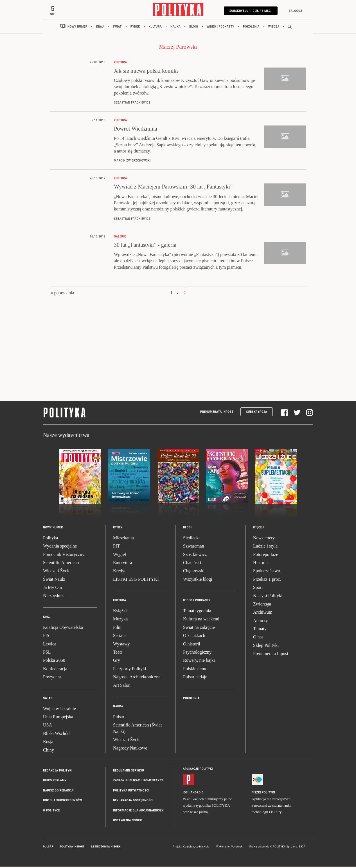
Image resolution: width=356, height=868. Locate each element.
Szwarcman (194, 548)
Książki (120, 612)
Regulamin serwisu (129, 772)
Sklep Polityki (266, 647)
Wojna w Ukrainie (59, 710)
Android (197, 794)
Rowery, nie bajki (199, 662)
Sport (258, 589)
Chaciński (192, 564)
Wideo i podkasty (220, 28)
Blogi (194, 28)
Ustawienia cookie (128, 822)
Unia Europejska (58, 718)
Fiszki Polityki (263, 794)
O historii (192, 645)
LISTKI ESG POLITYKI (136, 581)
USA (48, 727)
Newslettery (264, 539)
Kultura (155, 28)
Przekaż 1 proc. (267, 581)
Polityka (50, 539)
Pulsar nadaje (195, 679)
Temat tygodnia (197, 612)
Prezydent (52, 679)
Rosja (48, 743)
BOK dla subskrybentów (62, 802)
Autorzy (260, 622)
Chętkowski (194, 572)
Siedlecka (192, 539)
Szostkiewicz (195, 556)
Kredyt (119, 572)
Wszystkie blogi (198, 581)
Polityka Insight (72, 848)
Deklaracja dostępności (133, 802)
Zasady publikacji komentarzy (138, 782)
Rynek (135, 28)
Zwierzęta (262, 605)
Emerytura (123, 564)
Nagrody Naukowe (130, 749)
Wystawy (121, 645)
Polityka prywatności (131, 792)
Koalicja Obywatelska (63, 629)
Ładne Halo (202, 848)
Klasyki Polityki (268, 597)
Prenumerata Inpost (217, 413)
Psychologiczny (197, 654)
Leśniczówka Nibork (106, 848)
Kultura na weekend (201, 621)
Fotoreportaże (266, 556)
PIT (116, 548)
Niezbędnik (53, 597)
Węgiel (120, 556)
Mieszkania (123, 539)
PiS (46, 637)
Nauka (175, 28)
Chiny (49, 751)
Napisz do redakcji (58, 792)
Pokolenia (251, 28)
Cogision (189, 848)
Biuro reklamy (55, 782)
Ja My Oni (53, 589)
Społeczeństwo (267, 572)
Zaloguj (294, 11)
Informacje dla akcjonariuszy (138, 812)
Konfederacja (55, 670)
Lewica (50, 645)
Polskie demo (195, 670)
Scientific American (61, 564)
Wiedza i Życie (57, 572)
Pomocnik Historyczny (64, 556)
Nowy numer (77, 28)
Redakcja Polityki (58, 772)
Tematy (260, 630)
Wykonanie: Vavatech (229, 848)
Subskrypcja (257, 413)
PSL (47, 654)
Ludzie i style (265, 548)
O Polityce (51, 812)
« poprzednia (62, 294)
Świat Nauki (54, 581)
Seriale (119, 637)
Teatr (118, 654)
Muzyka (120, 621)
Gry (117, 662)
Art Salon (122, 687)
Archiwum (263, 614)
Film (117, 629)
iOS (185, 794)
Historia (260, 564)
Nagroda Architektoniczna (137, 679)
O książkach (194, 637)
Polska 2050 (54, 662)
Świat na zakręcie (199, 629)
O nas (258, 639)
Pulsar (119, 718)
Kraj (100, 28)
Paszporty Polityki (130, 670)
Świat (117, 28)
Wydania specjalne (60, 548)
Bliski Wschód (56, 735)
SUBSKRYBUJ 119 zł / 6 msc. (249, 11)
